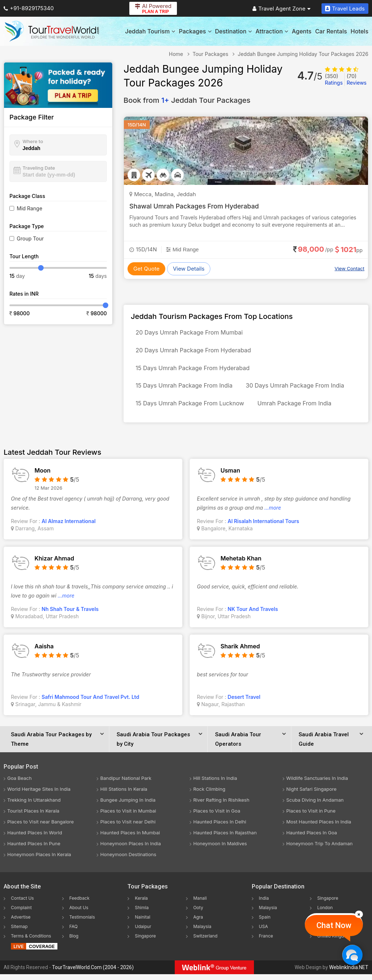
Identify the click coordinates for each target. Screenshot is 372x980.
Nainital (142, 923)
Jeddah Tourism (150, 31)
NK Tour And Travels (253, 615)
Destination (234, 31)
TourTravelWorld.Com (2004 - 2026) (93, 973)
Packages (195, 31)
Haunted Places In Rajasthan (225, 838)
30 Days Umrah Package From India (298, 390)
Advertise (21, 923)
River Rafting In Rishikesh (221, 806)
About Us (79, 913)
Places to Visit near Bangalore (41, 827)
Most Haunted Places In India (319, 827)
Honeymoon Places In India (131, 849)
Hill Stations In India (215, 784)
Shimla (142, 913)
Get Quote (146, 269)
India (264, 904)
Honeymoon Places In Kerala (39, 860)
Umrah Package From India (298, 409)
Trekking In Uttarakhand (34, 806)
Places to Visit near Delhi (128, 827)
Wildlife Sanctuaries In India (317, 784)
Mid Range (29, 208)
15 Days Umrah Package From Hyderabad (194, 371)
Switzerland (205, 942)
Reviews (357, 79)
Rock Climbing (209, 795)
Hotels (359, 31)
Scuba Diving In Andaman (315, 806)
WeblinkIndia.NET (349, 973)
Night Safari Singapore (311, 795)
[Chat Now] (352, 955)
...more (273, 513)
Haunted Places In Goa (312, 838)
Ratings (334, 79)
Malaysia (202, 932)
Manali (200, 904)
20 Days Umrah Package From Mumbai (190, 333)
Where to (33, 141)
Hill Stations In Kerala (124, 795)
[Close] (359, 914)
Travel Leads (345, 9)
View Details (189, 269)
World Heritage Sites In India (39, 795)
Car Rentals (331, 31)
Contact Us (22, 904)
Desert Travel (244, 703)
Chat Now (334, 925)
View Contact (349, 268)
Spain (265, 923)
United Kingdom (334, 942)
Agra (198, 923)
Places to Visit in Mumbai (128, 817)
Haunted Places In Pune (34, 849)
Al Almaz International (69, 527)
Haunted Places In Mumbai (130, 838)
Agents (302, 31)
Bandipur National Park (126, 784)
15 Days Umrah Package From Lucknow (191, 409)
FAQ (74, 932)
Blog (74, 942)
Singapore (145, 942)
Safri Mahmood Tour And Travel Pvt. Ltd (91, 703)
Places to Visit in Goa (217, 817)
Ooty (198, 913)
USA (264, 932)
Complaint (21, 913)
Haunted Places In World (35, 838)
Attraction (272, 31)
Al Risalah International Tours (264, 527)
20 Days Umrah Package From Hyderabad (194, 352)
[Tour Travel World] (52, 31)
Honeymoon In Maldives (220, 849)
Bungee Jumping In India (128, 806)
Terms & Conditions (31, 942)
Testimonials (82, 923)
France (266, 942)
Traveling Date (39, 168)
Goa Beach (19, 784)
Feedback (80, 904)
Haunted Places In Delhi (220, 827)
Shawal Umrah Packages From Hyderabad (195, 206)
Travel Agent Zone (282, 9)
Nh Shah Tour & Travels (70, 615)
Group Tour (30, 238)
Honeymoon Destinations (128, 860)
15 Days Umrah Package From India (185, 390)
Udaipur (143, 932)
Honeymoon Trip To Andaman (320, 849)
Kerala (141, 904)
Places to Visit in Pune (311, 817)
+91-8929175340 (29, 8)
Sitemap (19, 932)
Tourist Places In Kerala (33, 817)
